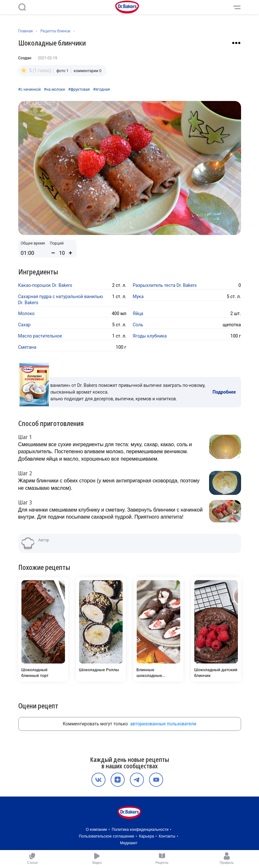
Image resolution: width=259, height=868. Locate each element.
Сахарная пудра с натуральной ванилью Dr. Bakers (61, 300)
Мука (138, 296)
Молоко (27, 313)
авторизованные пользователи (163, 724)
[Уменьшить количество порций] (53, 253)
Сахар (24, 325)
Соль (138, 325)
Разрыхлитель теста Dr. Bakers (165, 285)
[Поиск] (22, 7)
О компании (96, 830)
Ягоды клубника (150, 336)
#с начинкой (30, 89)
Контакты (167, 836)
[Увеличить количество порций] (70, 253)
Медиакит (129, 843)
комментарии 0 (88, 71)
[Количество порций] (62, 253)
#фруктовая (79, 89)
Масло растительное (40, 336)
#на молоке (54, 89)
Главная (26, 31)
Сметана (27, 347)
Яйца (138, 313)
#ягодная (101, 89)
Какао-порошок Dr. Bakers (45, 285)
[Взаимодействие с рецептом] (236, 43)
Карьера (146, 836)
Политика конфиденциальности (140, 830)
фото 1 (62, 71)
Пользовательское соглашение (106, 836)
